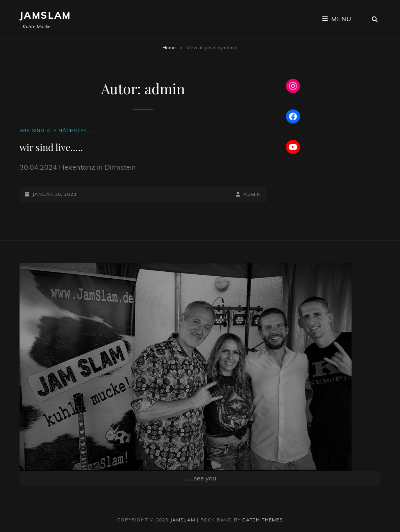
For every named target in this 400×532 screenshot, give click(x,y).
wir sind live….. (51, 147)
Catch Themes (262, 520)
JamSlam (45, 15)
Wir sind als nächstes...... (58, 130)
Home (169, 47)
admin (252, 194)
